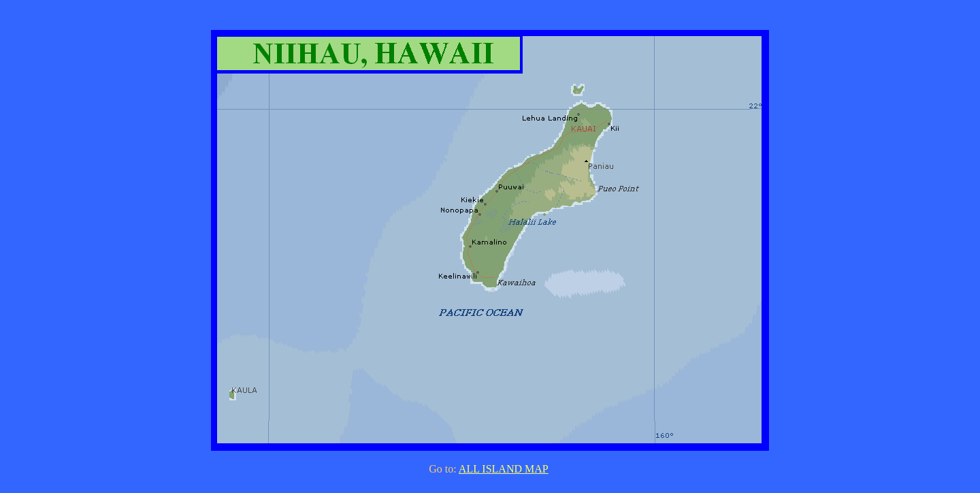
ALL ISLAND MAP (504, 469)
